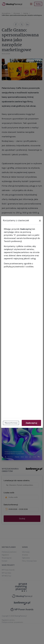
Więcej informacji (11, 423)
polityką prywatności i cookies (19, 267)
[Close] (40, 220)
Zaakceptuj (31, 423)
